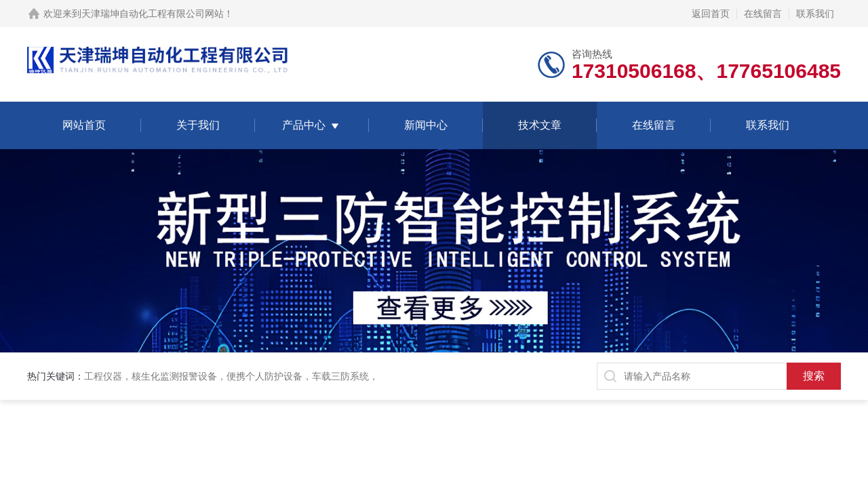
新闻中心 (426, 125)
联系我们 (815, 14)
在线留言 (763, 14)
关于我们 (198, 125)
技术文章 (540, 125)
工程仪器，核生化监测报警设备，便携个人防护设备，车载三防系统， (231, 376)
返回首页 (711, 14)
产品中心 (304, 125)
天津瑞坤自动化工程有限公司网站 (153, 14)
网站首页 (84, 125)
